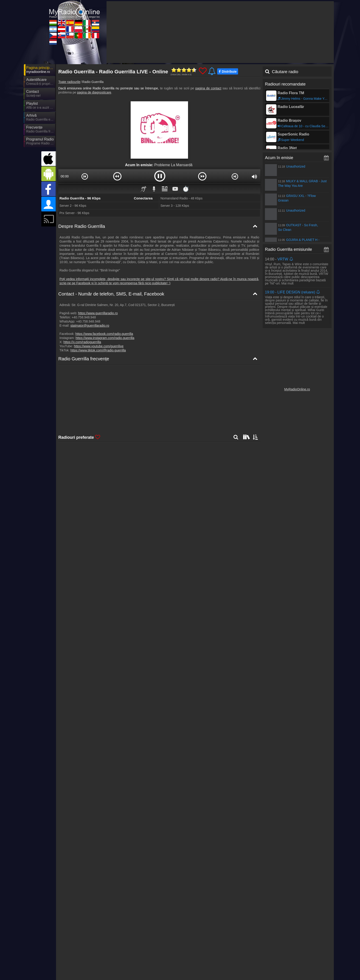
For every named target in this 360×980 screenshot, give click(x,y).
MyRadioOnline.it (245, 953)
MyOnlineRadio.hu (81, 953)
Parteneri (196, 944)
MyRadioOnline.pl (204, 960)
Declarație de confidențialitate (256, 944)
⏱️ (186, 189)
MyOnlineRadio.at (122, 960)
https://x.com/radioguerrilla (82, 342)
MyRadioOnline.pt (204, 966)
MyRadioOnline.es (163, 953)
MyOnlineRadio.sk (122, 966)
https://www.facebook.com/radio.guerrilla (104, 334)
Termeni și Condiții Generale (298, 944)
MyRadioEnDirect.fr (164, 960)
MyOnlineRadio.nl (81, 973)
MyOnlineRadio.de (205, 953)
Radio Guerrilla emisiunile (288, 249)
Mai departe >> (107, 758)
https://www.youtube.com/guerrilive (99, 346)
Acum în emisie (279, 158)
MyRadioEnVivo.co (287, 960)
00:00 (65, 176)
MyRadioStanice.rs (287, 953)
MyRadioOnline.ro (297, 389)
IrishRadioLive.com (246, 966)
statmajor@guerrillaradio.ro (90, 326)
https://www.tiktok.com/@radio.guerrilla (98, 350)
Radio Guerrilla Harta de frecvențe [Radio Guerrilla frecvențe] (87, 398)
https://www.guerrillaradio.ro (98, 313)
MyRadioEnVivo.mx (246, 960)
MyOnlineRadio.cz (81, 966)
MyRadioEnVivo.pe (287, 966)
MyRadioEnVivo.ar (81, 960)
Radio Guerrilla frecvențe (84, 359)
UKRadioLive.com (122, 953)
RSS (324, 944)
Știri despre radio (174, 944)
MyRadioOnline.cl (163, 966)
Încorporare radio (219, 944)
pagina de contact (208, 88)
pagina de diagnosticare (94, 92)
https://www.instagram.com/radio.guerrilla (105, 338)
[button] (85, 176)
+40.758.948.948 (84, 317)
